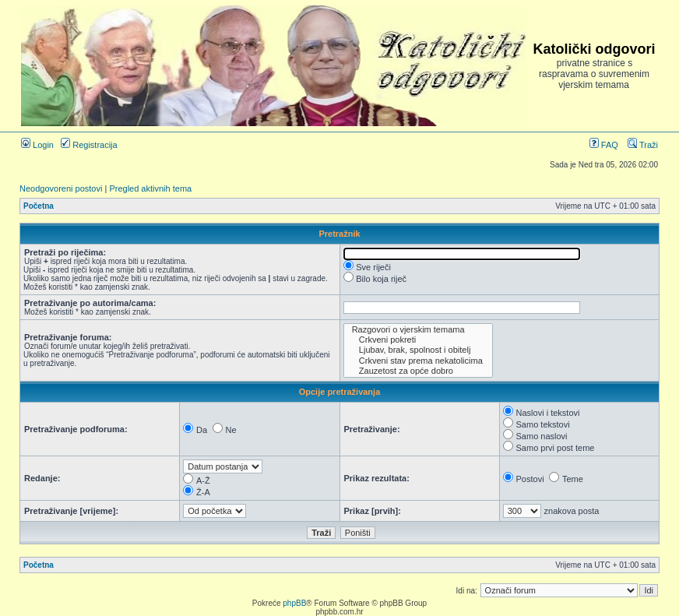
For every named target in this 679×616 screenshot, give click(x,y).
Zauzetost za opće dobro (418, 371)
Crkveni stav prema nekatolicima (418, 361)
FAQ (604, 145)
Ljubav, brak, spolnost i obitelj (418, 350)
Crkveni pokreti (418, 340)
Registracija (89, 145)
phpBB (294, 603)
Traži (643, 145)
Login (37, 145)
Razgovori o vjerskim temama (418, 330)
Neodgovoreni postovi (61, 188)
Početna (39, 206)
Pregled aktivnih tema (150, 188)
